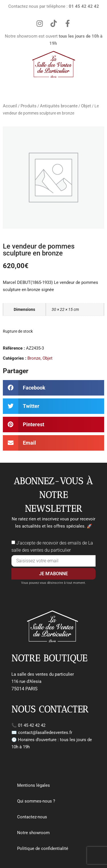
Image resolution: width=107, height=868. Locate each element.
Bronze (34, 358)
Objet (86, 106)
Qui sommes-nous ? (36, 801)
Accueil (10, 106)
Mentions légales (34, 785)
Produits (29, 106)
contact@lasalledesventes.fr (45, 733)
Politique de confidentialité (43, 848)
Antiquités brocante (59, 106)
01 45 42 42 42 (32, 725)
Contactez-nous (32, 817)
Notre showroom (33, 833)
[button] (53, 388)
